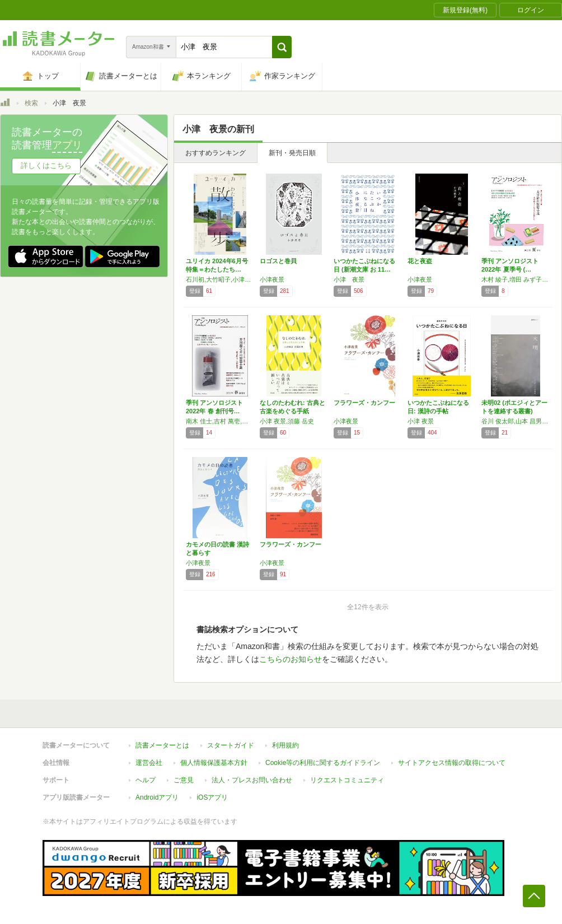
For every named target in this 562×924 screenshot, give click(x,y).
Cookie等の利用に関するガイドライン (323, 763)
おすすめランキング (216, 153)
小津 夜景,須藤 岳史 (287, 421)
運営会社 (149, 763)
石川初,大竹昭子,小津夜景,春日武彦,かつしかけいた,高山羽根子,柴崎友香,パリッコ (220, 279)
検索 (31, 103)
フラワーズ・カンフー (364, 403)
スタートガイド (231, 745)
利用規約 (285, 745)
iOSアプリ (212, 797)
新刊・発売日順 (292, 153)
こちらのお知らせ (291, 659)
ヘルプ (146, 780)
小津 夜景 (349, 279)
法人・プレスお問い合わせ (252, 780)
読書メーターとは (162, 745)
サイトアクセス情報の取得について (452, 763)
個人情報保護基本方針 (214, 763)
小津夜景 (272, 279)
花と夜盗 (420, 261)
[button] (282, 47)
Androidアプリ (157, 797)
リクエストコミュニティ (347, 780)
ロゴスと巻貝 (278, 261)
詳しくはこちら (46, 165)
